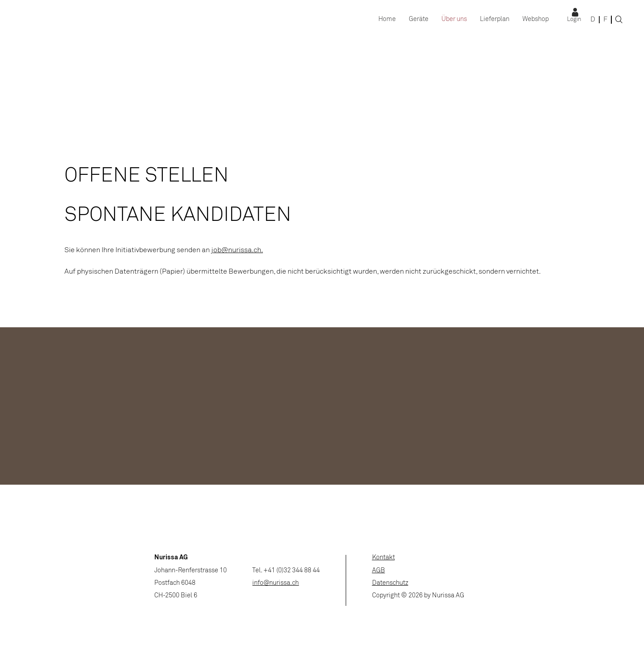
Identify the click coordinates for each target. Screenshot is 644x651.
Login (574, 20)
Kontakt (383, 558)
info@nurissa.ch (275, 583)
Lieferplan (495, 19)
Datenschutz (390, 583)
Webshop (536, 19)
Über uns (454, 19)
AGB (379, 571)
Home (387, 19)
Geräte (419, 19)
